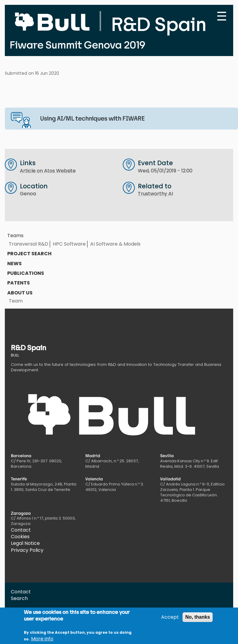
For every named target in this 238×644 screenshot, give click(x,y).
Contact (21, 530)
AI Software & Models (115, 244)
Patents (19, 283)
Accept (170, 620)
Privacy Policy (27, 550)
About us (20, 293)
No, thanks (198, 620)
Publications (26, 273)
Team (16, 301)
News (14, 264)
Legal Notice (25, 543)
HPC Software (69, 244)
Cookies (20, 537)
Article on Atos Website (48, 171)
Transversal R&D (29, 244)
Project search (29, 254)
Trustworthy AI (155, 194)
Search (19, 598)
